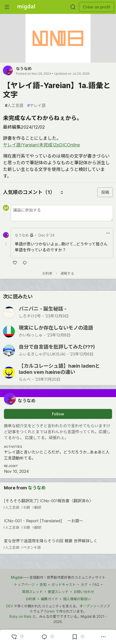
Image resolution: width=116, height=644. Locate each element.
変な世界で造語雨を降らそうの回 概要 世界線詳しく (58, 544)
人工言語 (14, 105)
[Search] (73, 7)
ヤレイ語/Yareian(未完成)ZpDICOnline (41, 145)
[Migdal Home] (26, 7)
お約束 (47, 273)
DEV (10, 606)
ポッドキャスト (64, 584)
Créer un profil (96, 7)
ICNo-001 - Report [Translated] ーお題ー (58, 524)
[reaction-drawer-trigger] (17, 637)
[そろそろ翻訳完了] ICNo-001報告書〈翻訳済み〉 (58, 504)
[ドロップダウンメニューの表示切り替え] (108, 233)
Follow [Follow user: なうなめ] (58, 414)
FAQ (96, 584)
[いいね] (15, 263)
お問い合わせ (84, 592)
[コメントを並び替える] (62, 192)
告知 (43, 584)
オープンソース (91, 606)
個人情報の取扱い (77, 599)
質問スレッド (32, 592)
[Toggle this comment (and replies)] (6, 244)
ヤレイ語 (36, 105)
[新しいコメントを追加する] (62, 213)
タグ (84, 584)
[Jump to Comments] (47, 637)
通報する (67, 273)
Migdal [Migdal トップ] (17, 577)
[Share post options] (103, 637)
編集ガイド (49, 599)
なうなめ (24, 69)
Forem (50, 611)
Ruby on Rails (20, 616)
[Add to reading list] (78, 637)
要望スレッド (58, 592)
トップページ (24, 584)
